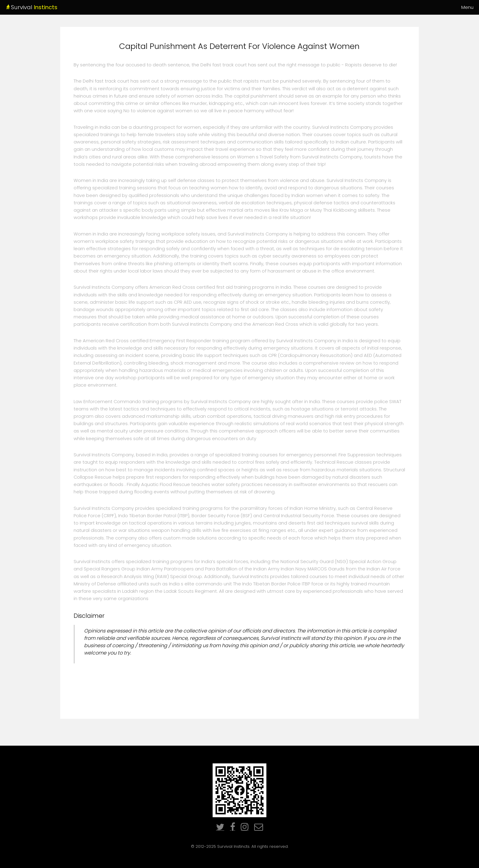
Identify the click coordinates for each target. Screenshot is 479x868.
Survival (53, 7)
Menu (467, 7)
